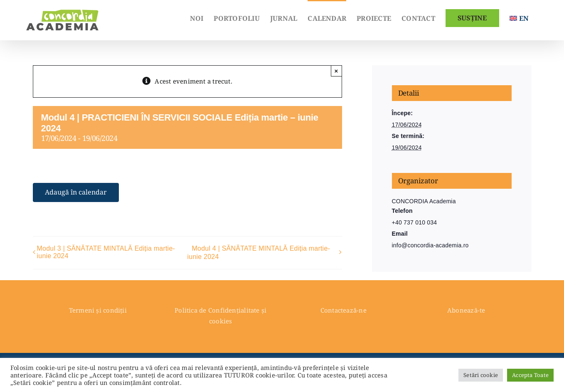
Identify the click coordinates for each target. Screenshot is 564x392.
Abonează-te (466, 310)
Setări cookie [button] (481, 375)
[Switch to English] (519, 17)
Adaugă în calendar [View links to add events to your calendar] (76, 192)
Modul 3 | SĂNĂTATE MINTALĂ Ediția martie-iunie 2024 (106, 252)
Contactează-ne (344, 310)
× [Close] (336, 71)
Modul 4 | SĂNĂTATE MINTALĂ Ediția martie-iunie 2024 (259, 253)
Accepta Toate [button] (530, 375)
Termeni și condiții (98, 310)
